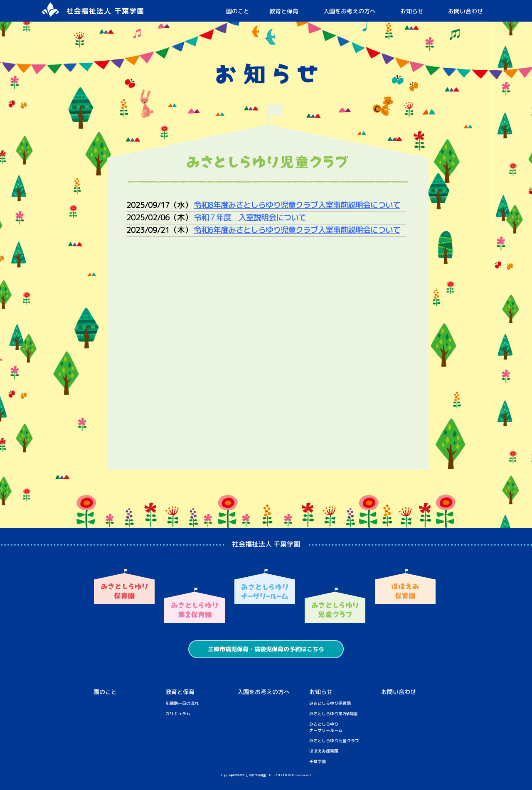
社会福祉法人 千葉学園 (266, 544)
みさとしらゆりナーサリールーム (326, 727)
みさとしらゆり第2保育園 (333, 714)
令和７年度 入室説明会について (249, 217)
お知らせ (412, 11)
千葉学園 (318, 761)
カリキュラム (178, 714)
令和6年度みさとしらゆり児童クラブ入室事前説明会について (297, 230)
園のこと (238, 11)
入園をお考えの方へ (350, 11)
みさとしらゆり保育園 (330, 703)
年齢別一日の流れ (182, 703)
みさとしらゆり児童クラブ (334, 741)
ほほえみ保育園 (324, 751)
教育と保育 (284, 11)
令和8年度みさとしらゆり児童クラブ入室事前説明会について (297, 205)
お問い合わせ (465, 11)
